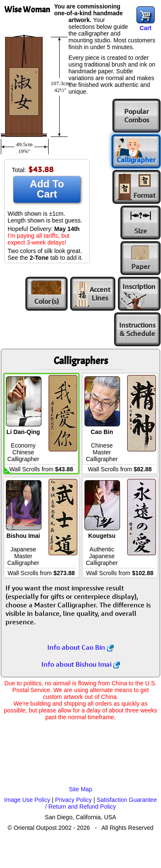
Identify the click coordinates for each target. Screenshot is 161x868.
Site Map (80, 789)
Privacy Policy (73, 800)
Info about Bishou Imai (81, 664)
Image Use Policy (27, 800)
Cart (145, 28)
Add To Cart (47, 189)
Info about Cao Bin (80, 647)
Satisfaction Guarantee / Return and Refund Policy (101, 803)
